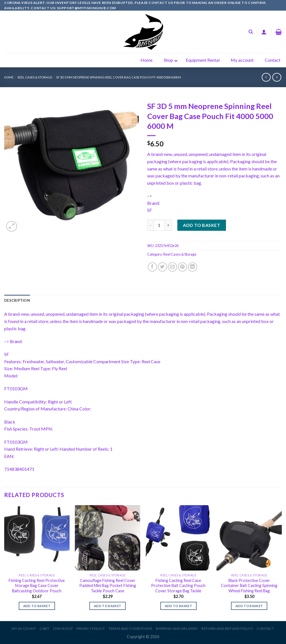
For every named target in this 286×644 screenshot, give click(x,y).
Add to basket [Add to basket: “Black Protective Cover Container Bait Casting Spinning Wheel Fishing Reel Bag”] (249, 606)
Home (9, 77)
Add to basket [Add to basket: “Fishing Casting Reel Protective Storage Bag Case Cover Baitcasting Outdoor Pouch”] (37, 606)
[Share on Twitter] (162, 267)
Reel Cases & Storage (35, 77)
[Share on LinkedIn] (193, 267)
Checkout (63, 628)
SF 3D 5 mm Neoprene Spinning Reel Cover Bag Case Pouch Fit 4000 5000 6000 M (119, 77)
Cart (44, 628)
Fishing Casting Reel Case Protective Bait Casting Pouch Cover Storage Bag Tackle (178, 586)
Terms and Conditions (130, 628)
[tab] (17, 300)
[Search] (251, 32)
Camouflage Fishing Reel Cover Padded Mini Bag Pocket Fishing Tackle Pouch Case (108, 586)
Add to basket (202, 225)
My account (24, 628)
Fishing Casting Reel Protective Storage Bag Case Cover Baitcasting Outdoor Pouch (37, 586)
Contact (265, 628)
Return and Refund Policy (227, 628)
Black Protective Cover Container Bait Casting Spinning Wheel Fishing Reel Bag (249, 586)
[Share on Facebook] (152, 267)
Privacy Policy (91, 628)
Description (17, 300)
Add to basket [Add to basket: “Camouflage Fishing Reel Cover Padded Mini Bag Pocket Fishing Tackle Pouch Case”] (108, 606)
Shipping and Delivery (177, 628)
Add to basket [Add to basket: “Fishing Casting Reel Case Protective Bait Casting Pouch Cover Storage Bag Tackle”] (179, 606)
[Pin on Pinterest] (183, 267)
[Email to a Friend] (172, 267)
